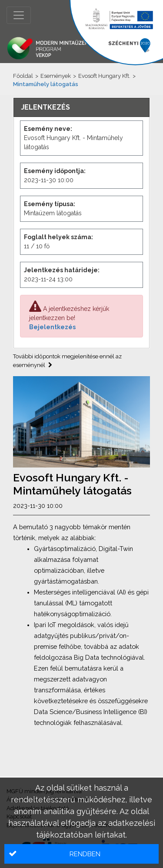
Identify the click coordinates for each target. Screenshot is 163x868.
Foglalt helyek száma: (58, 237)
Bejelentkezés (52, 327)
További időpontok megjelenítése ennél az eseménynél (67, 361)
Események (56, 76)
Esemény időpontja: (55, 171)
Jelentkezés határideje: (62, 270)
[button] (81, 854)
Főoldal (23, 76)
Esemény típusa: (50, 204)
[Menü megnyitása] (19, 15)
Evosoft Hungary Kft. (104, 76)
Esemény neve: (48, 129)
